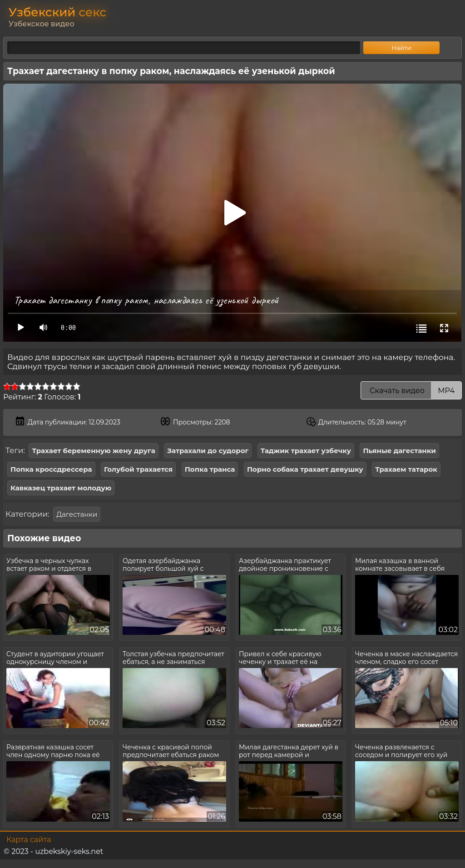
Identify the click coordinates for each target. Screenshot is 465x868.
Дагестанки (77, 514)
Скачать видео (411, 391)
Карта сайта (29, 840)
